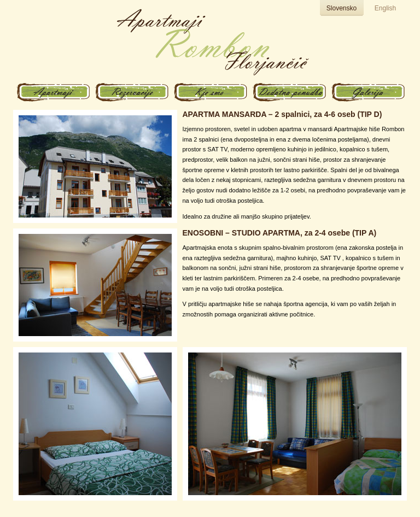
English (385, 8)
